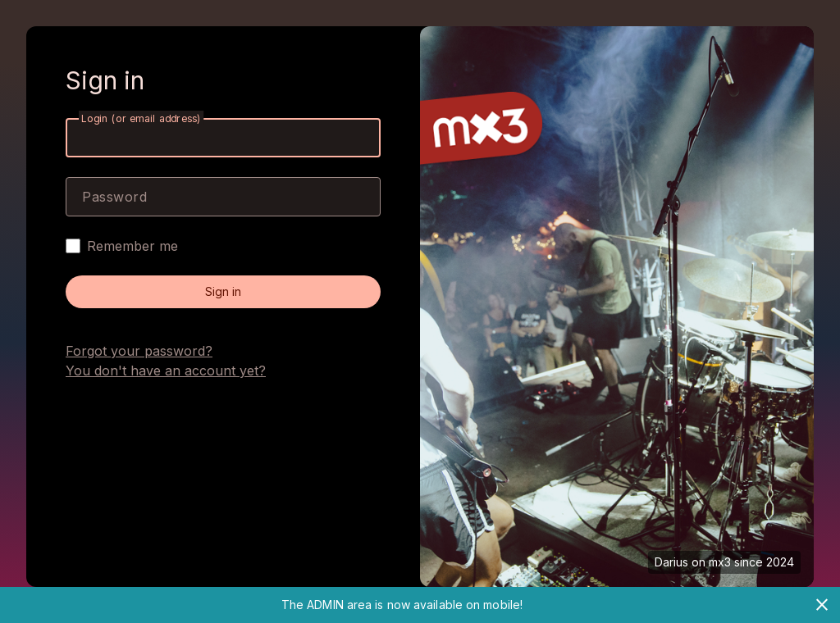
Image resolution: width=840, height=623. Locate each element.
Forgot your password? (139, 351)
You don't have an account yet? (166, 371)
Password (114, 197)
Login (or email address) (141, 118)
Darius (671, 562)
